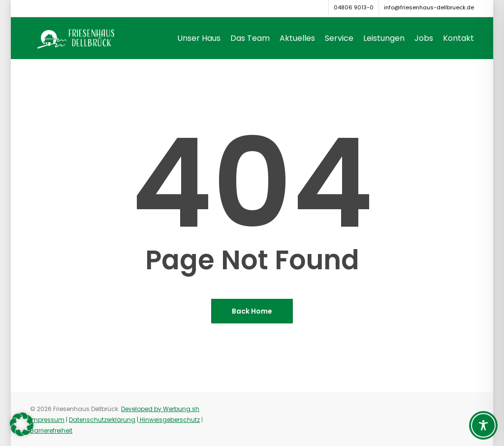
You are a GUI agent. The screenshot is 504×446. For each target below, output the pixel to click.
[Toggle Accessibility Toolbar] (483, 425)
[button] (22, 424)
